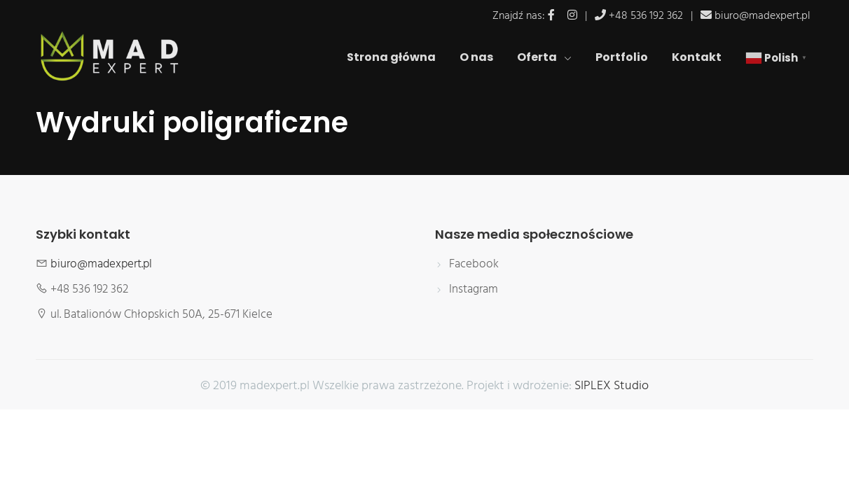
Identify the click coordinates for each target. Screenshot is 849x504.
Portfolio (622, 57)
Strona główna (391, 57)
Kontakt (697, 57)
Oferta (544, 57)
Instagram (474, 290)
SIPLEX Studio (612, 386)
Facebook (474, 265)
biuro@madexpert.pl (762, 16)
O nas (476, 57)
